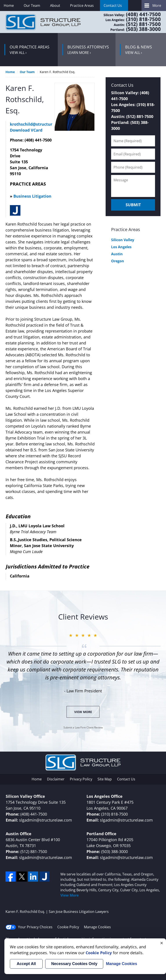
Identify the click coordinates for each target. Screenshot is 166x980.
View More (83, 712)
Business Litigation (32, 196)
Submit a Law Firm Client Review (83, 727)
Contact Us (113, 6)
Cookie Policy (68, 927)
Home (9, 6)
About (55, 6)
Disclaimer (56, 779)
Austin (117, 254)
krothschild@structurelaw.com (41, 124)
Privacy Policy (81, 779)
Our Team (32, 6)
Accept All (26, 964)
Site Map (105, 779)
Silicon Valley (123, 240)
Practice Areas (82, 6)
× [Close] (162, 943)
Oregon (118, 261)
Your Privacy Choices (29, 927)
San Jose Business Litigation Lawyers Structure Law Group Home (43, 22)
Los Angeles (121, 247)
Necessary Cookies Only (74, 964)
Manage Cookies (97, 927)
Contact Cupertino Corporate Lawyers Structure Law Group (126, 22)
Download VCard (26, 130)
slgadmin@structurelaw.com (46, 820)
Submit (133, 205)
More (157, 6)
